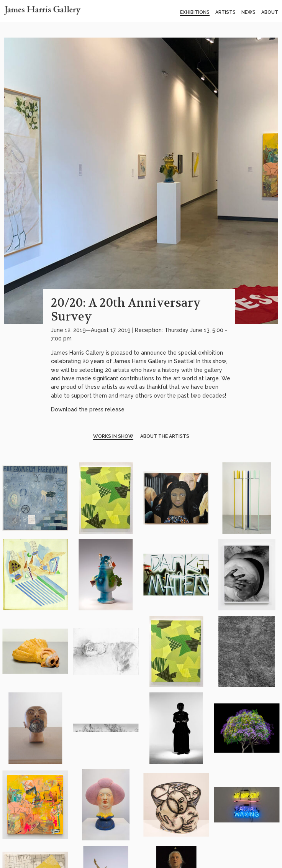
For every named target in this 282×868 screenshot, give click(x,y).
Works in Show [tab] (113, 436)
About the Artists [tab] (165, 436)
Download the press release (88, 409)
